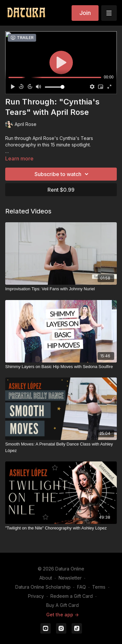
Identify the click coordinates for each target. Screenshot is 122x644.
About (46, 578)
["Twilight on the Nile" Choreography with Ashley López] (61, 528)
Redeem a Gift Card (72, 596)
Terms (99, 587)
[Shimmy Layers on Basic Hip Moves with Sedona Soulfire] (61, 367)
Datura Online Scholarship (43, 587)
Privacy (36, 596)
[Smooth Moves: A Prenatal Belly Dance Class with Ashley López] (61, 447)
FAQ (81, 587)
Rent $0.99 (61, 190)
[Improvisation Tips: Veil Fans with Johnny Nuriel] (61, 289)
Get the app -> (62, 615)
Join (85, 13)
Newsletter (70, 578)
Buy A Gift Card (62, 605)
